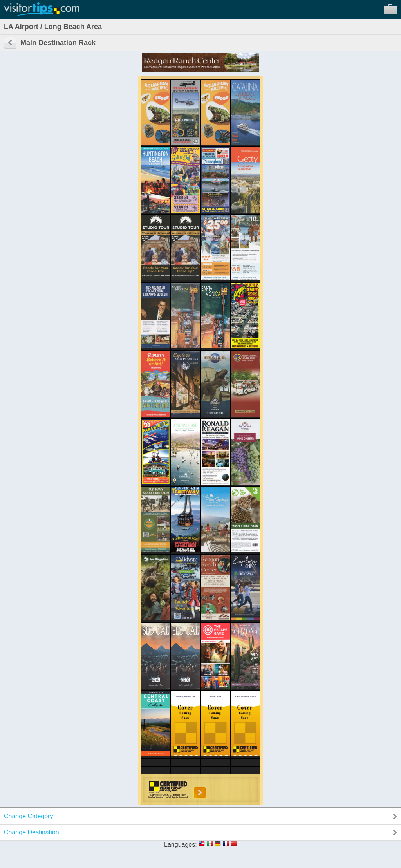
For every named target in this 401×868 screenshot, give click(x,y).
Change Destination (32, 832)
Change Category (28, 816)
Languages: (181, 845)
